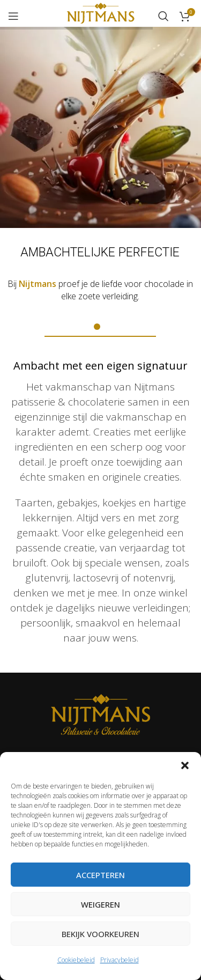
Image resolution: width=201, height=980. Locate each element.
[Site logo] (100, 15)
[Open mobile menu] (13, 16)
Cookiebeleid (76, 960)
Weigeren (100, 904)
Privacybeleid (120, 960)
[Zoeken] (163, 16)
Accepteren (100, 875)
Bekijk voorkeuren (100, 934)
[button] (185, 765)
